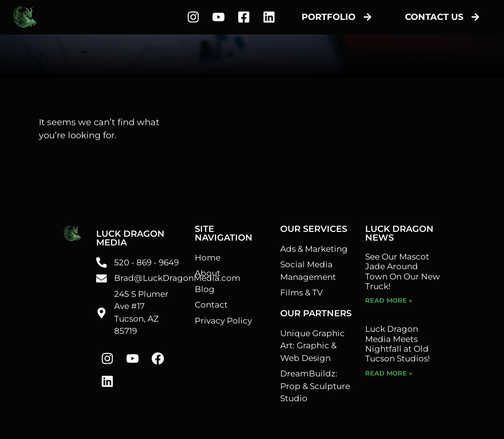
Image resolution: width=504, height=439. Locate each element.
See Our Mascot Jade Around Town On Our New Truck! (403, 271)
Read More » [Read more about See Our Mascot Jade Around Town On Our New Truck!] (389, 300)
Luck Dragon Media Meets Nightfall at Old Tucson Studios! (397, 344)
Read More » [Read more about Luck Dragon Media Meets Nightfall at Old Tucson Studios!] (389, 373)
